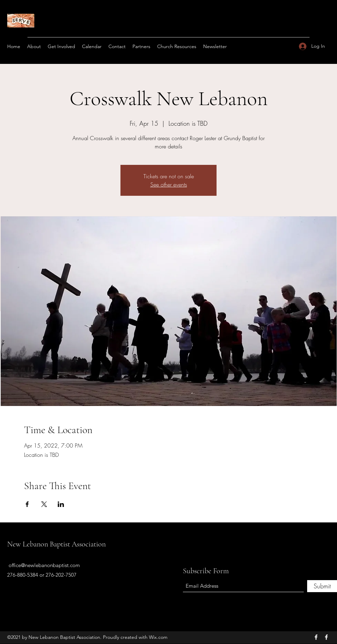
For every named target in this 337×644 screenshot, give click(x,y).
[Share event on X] (44, 504)
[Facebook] (316, 637)
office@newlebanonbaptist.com (44, 565)
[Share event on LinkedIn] (61, 504)
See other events (169, 184)
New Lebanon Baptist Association (56, 544)
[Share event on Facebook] (27, 504)
